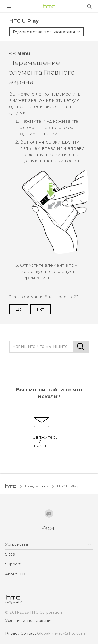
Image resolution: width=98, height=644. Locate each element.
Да (19, 309)
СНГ (52, 529)
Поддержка (37, 486)
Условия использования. (29, 621)
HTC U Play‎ (68, 486)
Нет (41, 309)
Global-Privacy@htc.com (61, 633)
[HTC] (49, 6)
